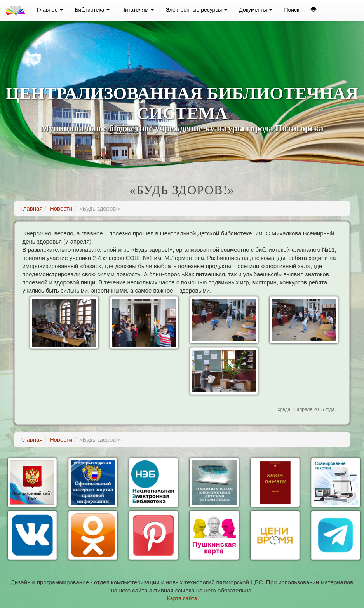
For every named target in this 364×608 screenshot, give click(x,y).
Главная (31, 208)
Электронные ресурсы (196, 10)
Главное (50, 10)
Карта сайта (182, 598)
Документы (256, 10)
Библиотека (92, 10)
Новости (61, 208)
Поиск (292, 10)
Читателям (138, 10)
